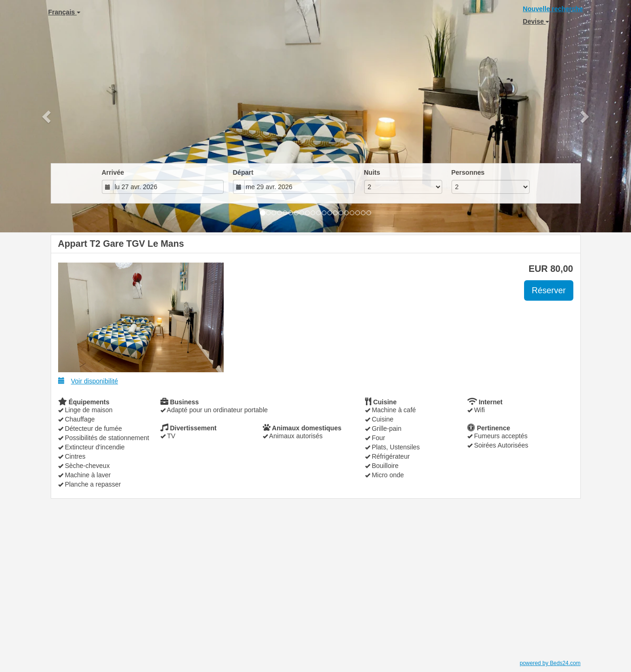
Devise (536, 21)
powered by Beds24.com (550, 663)
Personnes (468, 172)
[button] (47, 116)
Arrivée (113, 172)
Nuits (372, 172)
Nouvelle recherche (553, 9)
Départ (243, 172)
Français (64, 12)
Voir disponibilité (88, 381)
